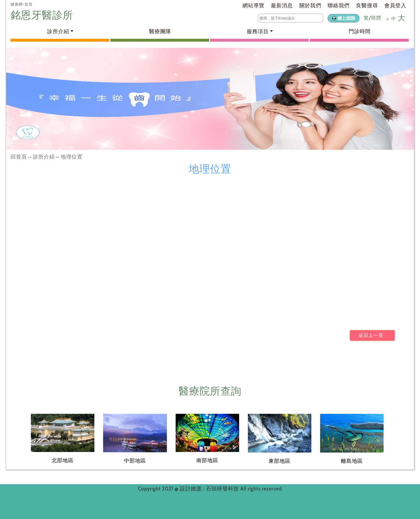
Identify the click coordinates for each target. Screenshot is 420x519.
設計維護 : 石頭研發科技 (210, 489)
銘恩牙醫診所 (43, 15)
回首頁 (19, 157)
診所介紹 (44, 157)
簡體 (376, 18)
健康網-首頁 (22, 4)
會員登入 (395, 6)
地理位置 (72, 157)
